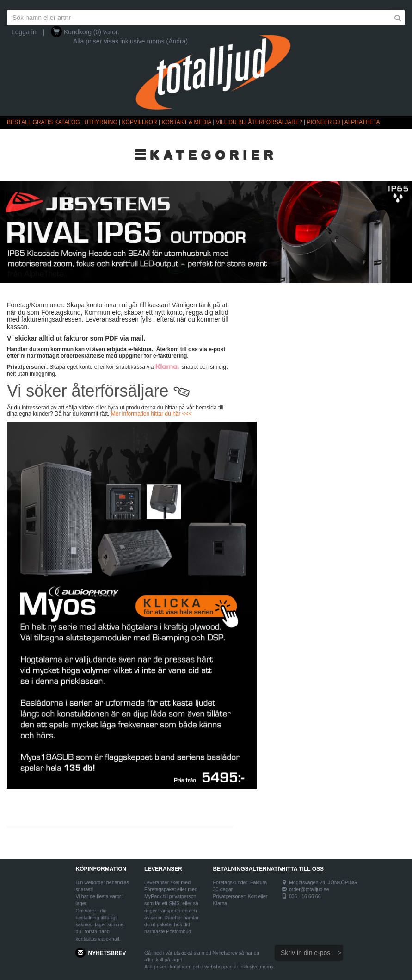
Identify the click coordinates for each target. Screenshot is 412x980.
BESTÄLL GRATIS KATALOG (43, 122)
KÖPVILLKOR (140, 122)
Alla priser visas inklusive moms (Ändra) (130, 41)
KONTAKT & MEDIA (186, 122)
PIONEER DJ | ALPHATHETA (344, 122)
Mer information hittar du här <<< (151, 414)
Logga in (24, 32)
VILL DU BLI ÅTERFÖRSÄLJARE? (259, 122)
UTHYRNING (101, 122)
